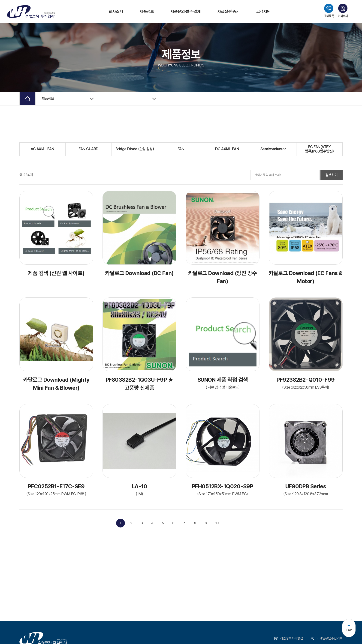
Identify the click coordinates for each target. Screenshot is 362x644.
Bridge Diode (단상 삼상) (135, 150)
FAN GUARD (88, 150)
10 (218, 524)
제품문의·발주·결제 (186, 11)
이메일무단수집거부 (327, 638)
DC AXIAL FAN (227, 150)
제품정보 (147, 11)
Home (28, 99)
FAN (181, 150)
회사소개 (116, 11)
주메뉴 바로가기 (0, 0)
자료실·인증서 (229, 11)
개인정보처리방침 (289, 638)
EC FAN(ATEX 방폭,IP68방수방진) (319, 150)
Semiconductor (273, 150)
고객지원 (263, 11)
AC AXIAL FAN (42, 150)
